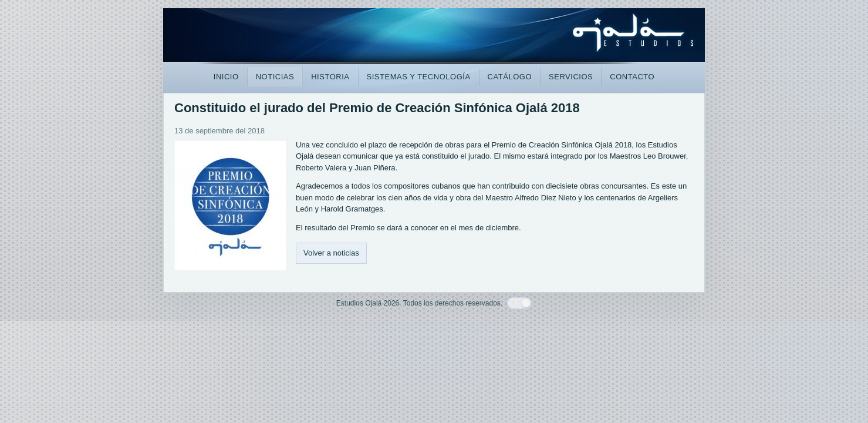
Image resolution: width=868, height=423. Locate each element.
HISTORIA (330, 77)
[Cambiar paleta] (519, 303)
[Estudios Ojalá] (434, 37)
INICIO (226, 77)
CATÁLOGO (510, 77)
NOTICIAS (275, 77)
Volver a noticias (331, 253)
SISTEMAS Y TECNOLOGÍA (419, 77)
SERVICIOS (571, 77)
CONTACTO (632, 77)
